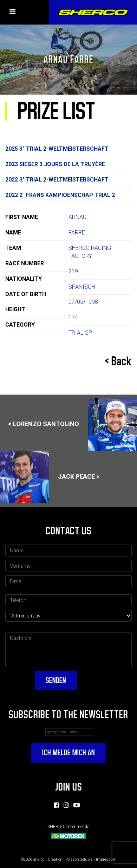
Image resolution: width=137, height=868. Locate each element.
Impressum (106, 859)
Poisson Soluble (79, 859)
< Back (118, 361)
